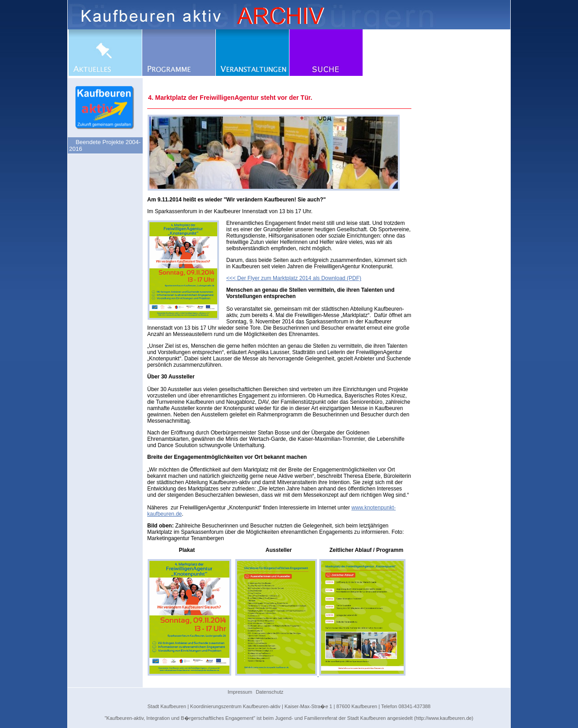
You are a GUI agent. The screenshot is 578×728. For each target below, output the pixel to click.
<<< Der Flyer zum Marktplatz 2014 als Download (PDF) (294, 278)
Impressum (240, 692)
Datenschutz (269, 692)
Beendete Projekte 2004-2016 (105, 145)
